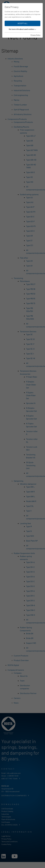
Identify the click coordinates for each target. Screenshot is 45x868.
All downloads (10, 825)
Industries (5, 814)
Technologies (6, 817)
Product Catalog (7, 811)
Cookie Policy (6, 844)
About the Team (10, 779)
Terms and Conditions (9, 841)
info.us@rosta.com (14, 773)
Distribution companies (14, 796)
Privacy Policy (6, 839)
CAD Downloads (7, 809)
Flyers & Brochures (8, 819)
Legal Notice (6, 836)
